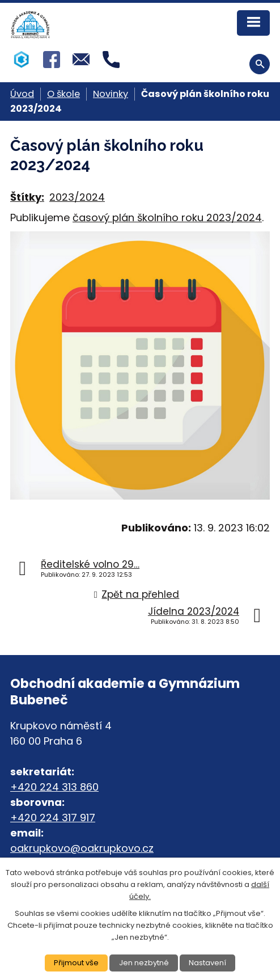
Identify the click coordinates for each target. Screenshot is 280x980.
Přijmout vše (76, 963)
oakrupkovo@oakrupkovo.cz (82, 848)
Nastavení (207, 963)
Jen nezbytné (144, 963)
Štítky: (27, 197)
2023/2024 (77, 197)
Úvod (22, 94)
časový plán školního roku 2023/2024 (167, 217)
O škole (63, 94)
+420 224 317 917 (53, 818)
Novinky (111, 94)
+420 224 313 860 (54, 787)
